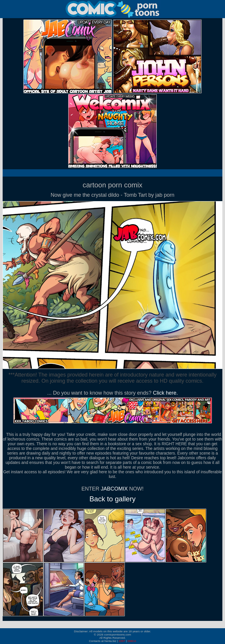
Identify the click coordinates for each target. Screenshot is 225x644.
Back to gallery (112, 499)
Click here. (165, 393)
